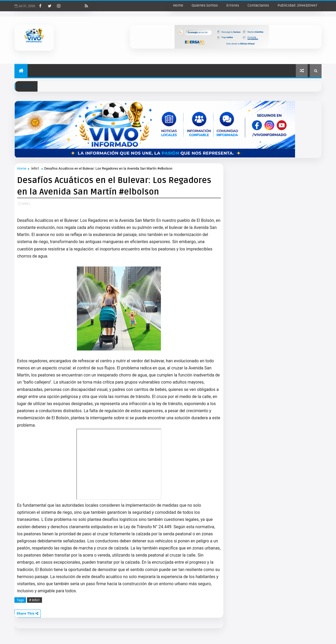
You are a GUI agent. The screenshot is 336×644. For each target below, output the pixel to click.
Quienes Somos (205, 5)
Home (178, 5)
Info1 (35, 168)
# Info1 (35, 600)
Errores (233, 5)
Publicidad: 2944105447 (297, 5)
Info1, (27, 204)
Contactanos (258, 5)
